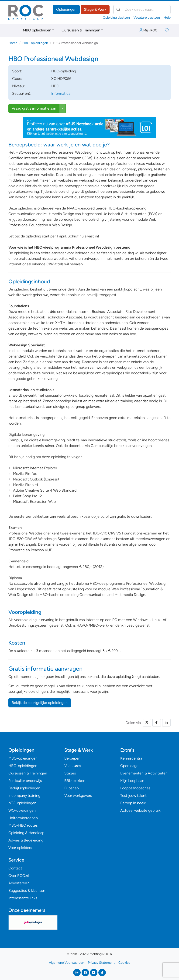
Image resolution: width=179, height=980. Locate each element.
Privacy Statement (101, 963)
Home (13, 43)
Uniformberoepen (23, 818)
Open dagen (130, 766)
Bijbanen (72, 788)
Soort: (17, 71)
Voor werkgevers (78, 796)
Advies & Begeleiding (26, 840)
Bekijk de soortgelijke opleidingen (40, 703)
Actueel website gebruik (140, 810)
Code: (17, 79)
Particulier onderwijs (25, 781)
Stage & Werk (95, 9)
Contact (15, 868)
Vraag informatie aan (34, 108)
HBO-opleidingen (35, 43)
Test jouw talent (133, 796)
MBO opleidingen (37, 30)
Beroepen (72, 758)
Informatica (61, 93)
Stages (70, 773)
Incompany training (24, 796)
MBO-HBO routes (23, 825)
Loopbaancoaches (135, 788)
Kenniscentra (131, 758)
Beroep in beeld (133, 803)
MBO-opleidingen (23, 758)
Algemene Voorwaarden (67, 963)
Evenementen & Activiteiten (144, 773)
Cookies (124, 963)
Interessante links (23, 898)
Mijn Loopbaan (132, 781)
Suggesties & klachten (27, 890)
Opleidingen (66, 9)
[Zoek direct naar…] (142, 10)
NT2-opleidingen (22, 803)
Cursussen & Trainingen (81, 30)
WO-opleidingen (22, 810)
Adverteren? (19, 883)
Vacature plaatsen (147, 18)
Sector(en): (22, 93)
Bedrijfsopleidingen (24, 788)
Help (167, 18)
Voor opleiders (20, 848)
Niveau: (18, 86)
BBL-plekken (75, 781)
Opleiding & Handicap (26, 833)
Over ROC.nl (19, 876)
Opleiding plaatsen (116, 18)
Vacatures (73, 766)
